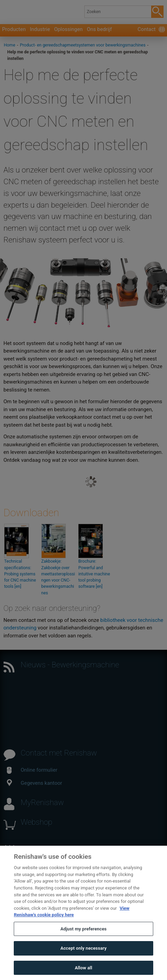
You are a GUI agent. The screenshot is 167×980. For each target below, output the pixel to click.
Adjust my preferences (83, 940)
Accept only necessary (83, 960)
